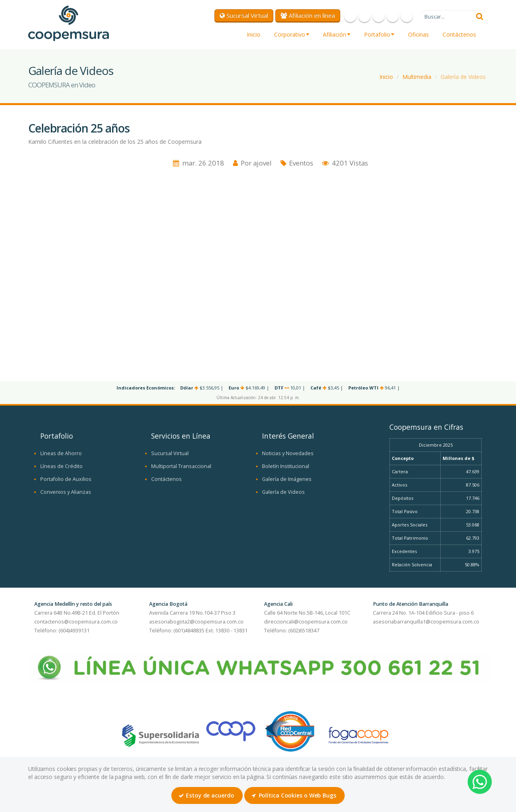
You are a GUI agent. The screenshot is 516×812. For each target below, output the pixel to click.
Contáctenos (459, 34)
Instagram (393, 16)
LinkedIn (407, 16)
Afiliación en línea (308, 15)
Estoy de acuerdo (206, 795)
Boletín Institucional (286, 466)
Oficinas (418, 34)
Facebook (350, 16)
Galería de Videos (463, 77)
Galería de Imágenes (287, 479)
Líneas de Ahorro (61, 453)
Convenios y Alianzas (66, 492)
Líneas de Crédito (61, 466)
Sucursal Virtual (244, 15)
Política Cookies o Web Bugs (294, 795)
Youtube (379, 16)
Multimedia (417, 77)
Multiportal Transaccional (181, 466)
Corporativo (292, 34)
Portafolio (379, 34)
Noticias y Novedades (288, 453)
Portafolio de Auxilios (66, 479)
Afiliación (337, 34)
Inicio (254, 34)
